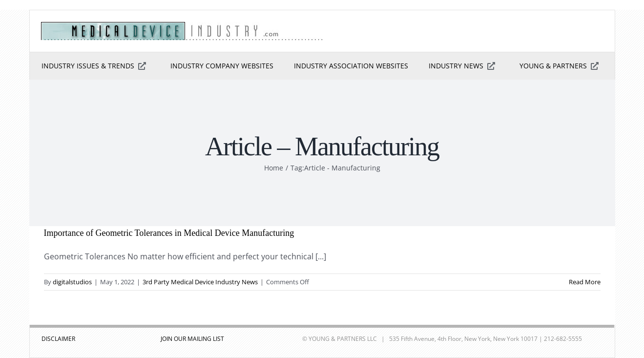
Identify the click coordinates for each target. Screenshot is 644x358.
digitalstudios (72, 282)
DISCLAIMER (58, 339)
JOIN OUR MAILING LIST (192, 339)
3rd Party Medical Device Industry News (200, 282)
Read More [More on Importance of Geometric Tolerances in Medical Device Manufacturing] (585, 282)
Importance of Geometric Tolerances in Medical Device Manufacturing (169, 233)
